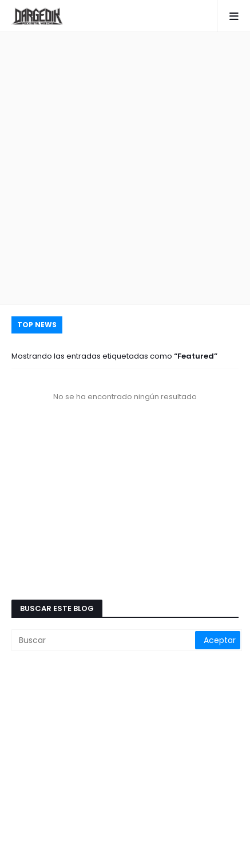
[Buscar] (104, 640)
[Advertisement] (125, 168)
